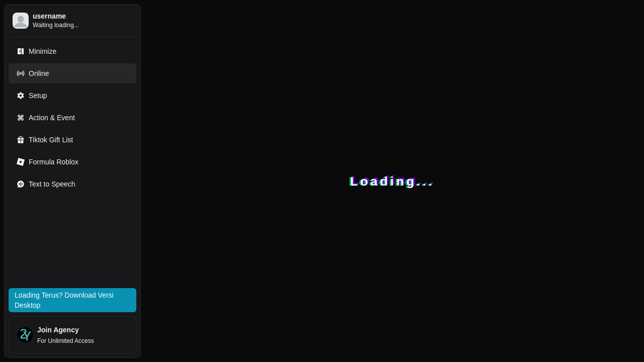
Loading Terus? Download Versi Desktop (64, 300)
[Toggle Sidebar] (145, 181)
